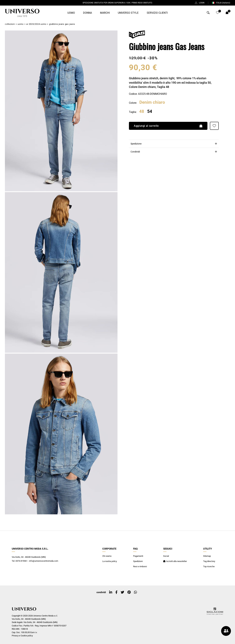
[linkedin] (111, 592)
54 (150, 112)
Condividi (135, 152)
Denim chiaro (152, 102)
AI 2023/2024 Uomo (36, 24)
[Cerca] (208, 13)
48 (142, 112)
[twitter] (122, 592)
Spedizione (136, 144)
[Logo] (22, 13)
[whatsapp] (135, 592)
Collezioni (10, 24)
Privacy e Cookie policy (22, 636)
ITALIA (221, 3)
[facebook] (116, 592)
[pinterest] (129, 592)
